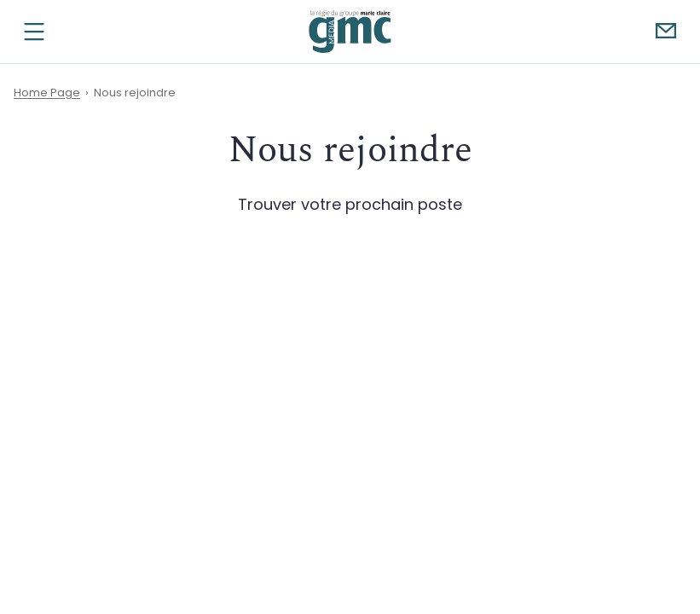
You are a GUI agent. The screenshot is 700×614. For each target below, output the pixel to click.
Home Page (47, 93)
